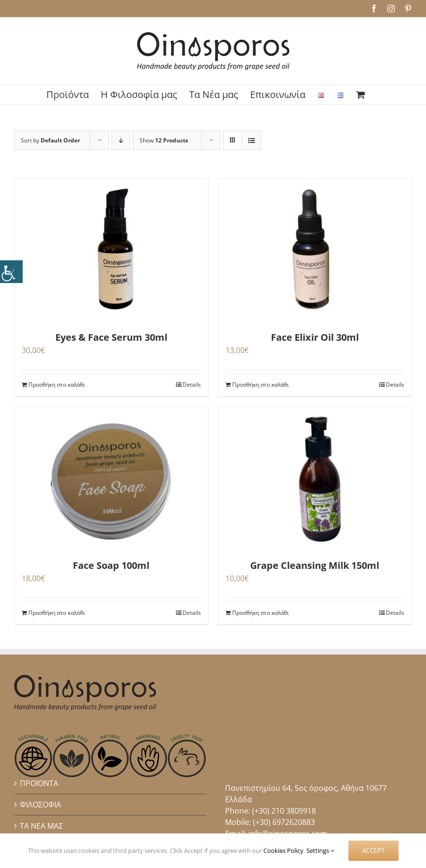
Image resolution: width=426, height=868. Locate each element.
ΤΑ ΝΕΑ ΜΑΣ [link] (41, 826)
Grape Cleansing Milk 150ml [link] (315, 565)
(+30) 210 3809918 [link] (284, 811)
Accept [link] (374, 850)
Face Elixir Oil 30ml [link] (315, 337)
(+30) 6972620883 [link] (284, 822)
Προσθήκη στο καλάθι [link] (57, 385)
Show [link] (164, 140)
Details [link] (192, 385)
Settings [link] (320, 850)
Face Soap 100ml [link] (111, 565)
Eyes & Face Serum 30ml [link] (111, 337)
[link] (11, 272)
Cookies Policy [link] (283, 850)
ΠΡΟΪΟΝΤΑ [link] (39, 783)
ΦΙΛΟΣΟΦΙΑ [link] (40, 805)
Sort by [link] (50, 140)
